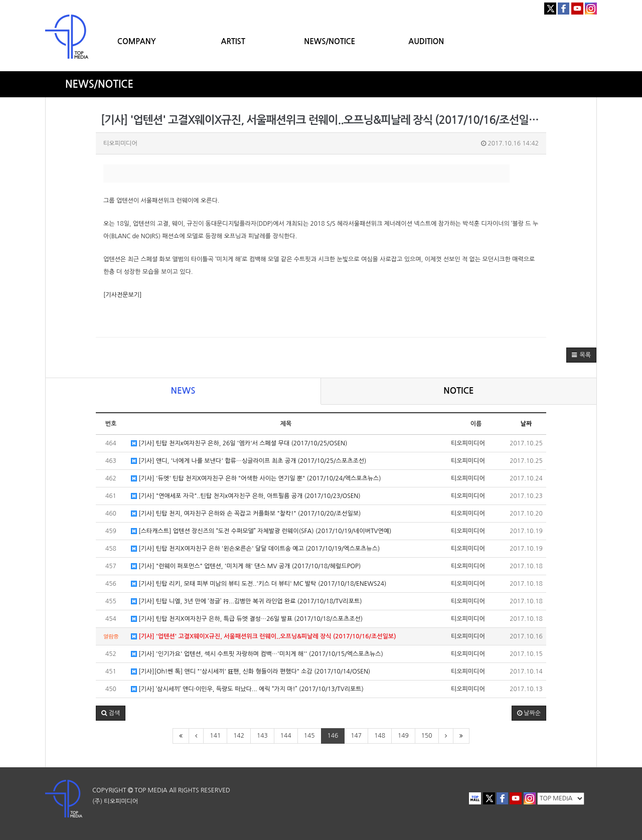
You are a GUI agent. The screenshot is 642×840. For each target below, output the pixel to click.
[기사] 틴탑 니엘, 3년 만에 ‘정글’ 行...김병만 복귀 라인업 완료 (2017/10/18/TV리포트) (247, 602)
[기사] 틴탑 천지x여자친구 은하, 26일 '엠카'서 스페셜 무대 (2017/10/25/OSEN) (239, 444)
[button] (581, 355)
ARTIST (233, 41)
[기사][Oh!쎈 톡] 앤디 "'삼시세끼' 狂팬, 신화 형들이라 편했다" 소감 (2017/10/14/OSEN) (251, 672)
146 (333, 736)
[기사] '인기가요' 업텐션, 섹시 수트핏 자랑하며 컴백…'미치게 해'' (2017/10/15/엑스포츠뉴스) (257, 654)
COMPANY (137, 41)
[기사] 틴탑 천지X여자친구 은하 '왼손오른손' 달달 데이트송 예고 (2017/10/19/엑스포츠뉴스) (255, 549)
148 (380, 736)
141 (215, 736)
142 (239, 736)
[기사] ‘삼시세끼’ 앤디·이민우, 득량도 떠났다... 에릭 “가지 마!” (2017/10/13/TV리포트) (247, 689)
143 (262, 736)
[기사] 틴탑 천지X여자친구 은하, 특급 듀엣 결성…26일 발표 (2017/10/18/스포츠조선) (247, 619)
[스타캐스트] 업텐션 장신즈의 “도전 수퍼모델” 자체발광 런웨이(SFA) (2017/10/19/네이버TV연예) (261, 531)
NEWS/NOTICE (330, 41)
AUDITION (426, 41)
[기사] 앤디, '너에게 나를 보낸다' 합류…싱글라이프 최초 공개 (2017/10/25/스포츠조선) (249, 461)
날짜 (526, 424)
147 (356, 736)
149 (403, 736)
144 (286, 736)
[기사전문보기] (122, 295)
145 (309, 736)
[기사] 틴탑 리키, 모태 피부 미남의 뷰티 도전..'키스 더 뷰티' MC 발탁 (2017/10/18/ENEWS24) (259, 584)
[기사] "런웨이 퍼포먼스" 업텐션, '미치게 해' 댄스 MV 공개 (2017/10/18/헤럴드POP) (246, 566)
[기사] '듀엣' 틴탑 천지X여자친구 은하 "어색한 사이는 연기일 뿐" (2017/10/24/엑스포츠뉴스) (256, 479)
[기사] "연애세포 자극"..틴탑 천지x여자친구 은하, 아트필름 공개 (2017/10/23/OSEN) (246, 496)
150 (427, 736)
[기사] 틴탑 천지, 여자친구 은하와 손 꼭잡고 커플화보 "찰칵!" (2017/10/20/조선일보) (246, 514)
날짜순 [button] (529, 713)
